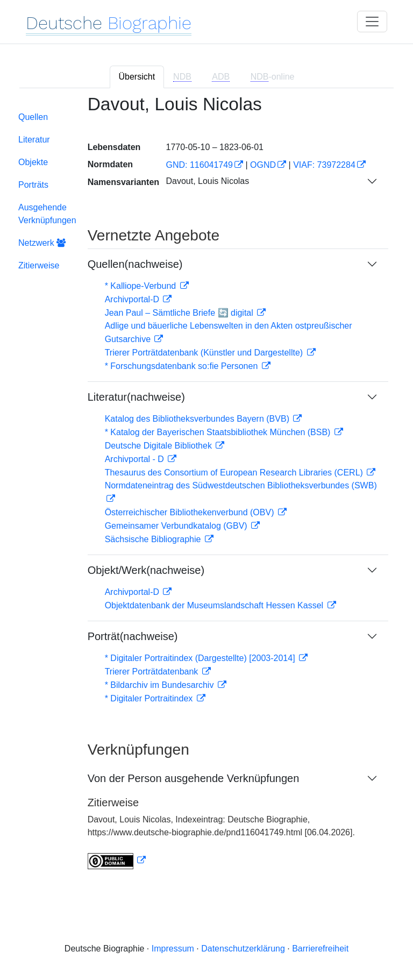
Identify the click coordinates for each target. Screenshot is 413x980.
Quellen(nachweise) (135, 264)
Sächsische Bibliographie (154, 539)
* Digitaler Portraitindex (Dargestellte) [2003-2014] (201, 658)
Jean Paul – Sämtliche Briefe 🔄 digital (180, 313)
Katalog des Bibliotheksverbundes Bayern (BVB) (198, 419)
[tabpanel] (206, 489)
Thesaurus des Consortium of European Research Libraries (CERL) (235, 473)
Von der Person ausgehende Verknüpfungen (194, 778)
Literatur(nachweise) (136, 397)
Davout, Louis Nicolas (207, 181)
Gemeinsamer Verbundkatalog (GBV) (177, 526)
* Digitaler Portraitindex (150, 698)
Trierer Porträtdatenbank (153, 672)
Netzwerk (42, 243)
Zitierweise (39, 265)
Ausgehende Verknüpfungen (47, 214)
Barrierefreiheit (320, 949)
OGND (263, 165)
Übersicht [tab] (137, 77)
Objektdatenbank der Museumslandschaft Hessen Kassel (215, 605)
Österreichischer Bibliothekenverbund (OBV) (191, 512)
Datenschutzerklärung (243, 949)
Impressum (173, 949)
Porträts (33, 185)
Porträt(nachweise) (133, 636)
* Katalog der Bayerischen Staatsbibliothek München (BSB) (219, 432)
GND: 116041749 (199, 165)
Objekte (33, 162)
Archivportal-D (133, 299)
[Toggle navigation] (372, 22)
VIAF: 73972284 (324, 165)
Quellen (33, 117)
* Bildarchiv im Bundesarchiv (161, 685)
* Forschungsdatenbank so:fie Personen (183, 366)
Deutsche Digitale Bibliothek (160, 446)
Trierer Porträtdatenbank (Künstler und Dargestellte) (205, 353)
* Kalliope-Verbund (142, 286)
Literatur (34, 140)
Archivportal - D (136, 459)
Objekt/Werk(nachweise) (146, 570)
